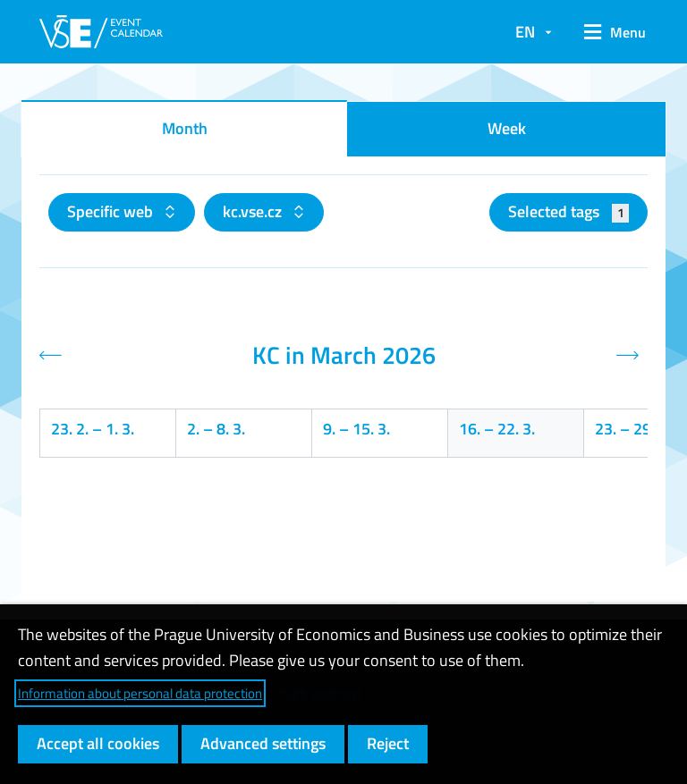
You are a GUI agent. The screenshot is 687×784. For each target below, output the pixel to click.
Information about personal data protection (140, 693)
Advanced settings (263, 743)
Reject (388, 743)
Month (185, 128)
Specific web (112, 211)
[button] (609, 32)
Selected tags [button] (568, 211)
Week (507, 128)
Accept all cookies (98, 743)
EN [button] (525, 32)
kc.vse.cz (254, 211)
